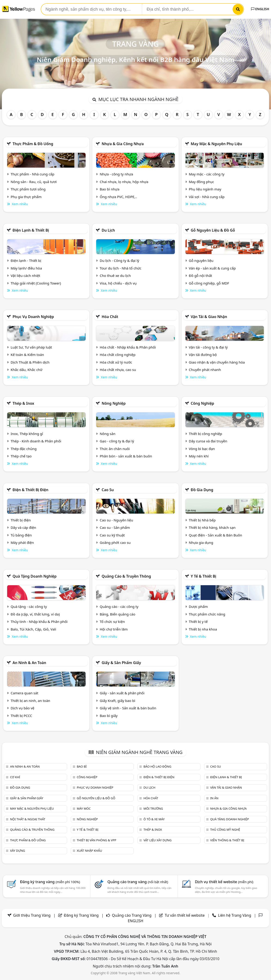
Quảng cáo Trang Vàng (132, 915)
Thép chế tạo (21, 456)
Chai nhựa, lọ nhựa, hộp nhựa (124, 182)
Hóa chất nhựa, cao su (118, 370)
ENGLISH (260, 9)
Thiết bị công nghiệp (205, 434)
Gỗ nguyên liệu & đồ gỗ (213, 230)
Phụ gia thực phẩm (26, 197)
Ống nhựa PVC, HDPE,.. (118, 197)
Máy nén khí (199, 456)
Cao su (108, 490)
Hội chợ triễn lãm (114, 629)
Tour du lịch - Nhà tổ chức (120, 268)
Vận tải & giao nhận (209, 317)
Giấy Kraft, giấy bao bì (117, 701)
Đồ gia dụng (202, 490)
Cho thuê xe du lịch (115, 276)
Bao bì (82, 766)
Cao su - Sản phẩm (115, 527)
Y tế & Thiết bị (203, 576)
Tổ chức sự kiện (112, 622)
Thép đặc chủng (24, 449)
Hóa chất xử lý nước (116, 362)
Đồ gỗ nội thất (200, 276)
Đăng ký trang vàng (50, 882)
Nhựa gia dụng (201, 542)
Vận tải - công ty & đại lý (208, 347)
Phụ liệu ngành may (205, 189)
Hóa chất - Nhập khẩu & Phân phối (128, 347)
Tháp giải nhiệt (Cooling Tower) (36, 283)
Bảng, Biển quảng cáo (117, 614)
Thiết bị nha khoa (203, 629)
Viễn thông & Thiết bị (227, 840)
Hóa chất (110, 317)
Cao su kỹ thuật (112, 535)
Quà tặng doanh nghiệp (34, 576)
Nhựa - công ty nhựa (116, 174)
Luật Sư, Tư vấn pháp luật (31, 347)
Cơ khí (15, 777)
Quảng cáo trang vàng (138, 882)
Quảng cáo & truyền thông (126, 576)
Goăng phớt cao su (115, 542)
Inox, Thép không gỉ (27, 434)
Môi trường (153, 808)
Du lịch (108, 230)
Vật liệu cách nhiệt (25, 276)
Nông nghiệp (114, 403)
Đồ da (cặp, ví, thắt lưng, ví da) (35, 614)
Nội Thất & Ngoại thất (28, 819)
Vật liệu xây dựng (157, 840)
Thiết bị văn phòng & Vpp (97, 840)
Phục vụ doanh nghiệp (33, 317)
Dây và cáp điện (23, 527)
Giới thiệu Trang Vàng (32, 915)
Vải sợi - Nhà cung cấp (207, 197)
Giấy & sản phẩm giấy (121, 663)
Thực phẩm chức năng (207, 614)
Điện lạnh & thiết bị (31, 230)
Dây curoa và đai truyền (208, 441)
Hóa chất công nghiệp (118, 355)
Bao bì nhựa (109, 189)
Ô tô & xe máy (154, 819)
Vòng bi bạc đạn (202, 449)
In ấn (214, 798)
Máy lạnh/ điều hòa (26, 268)
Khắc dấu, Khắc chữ (27, 370)
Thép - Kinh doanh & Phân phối (36, 441)
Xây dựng (17, 851)
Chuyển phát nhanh (205, 370)
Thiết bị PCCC (21, 716)
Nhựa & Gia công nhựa (123, 144)
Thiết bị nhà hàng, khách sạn (212, 527)
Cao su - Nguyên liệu (116, 520)
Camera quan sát (25, 693)
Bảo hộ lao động (157, 766)
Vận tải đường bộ (203, 355)
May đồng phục (201, 182)
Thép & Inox (23, 403)
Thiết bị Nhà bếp (202, 520)
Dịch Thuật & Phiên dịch (30, 362)
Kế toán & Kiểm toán (27, 355)
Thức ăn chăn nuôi (115, 449)
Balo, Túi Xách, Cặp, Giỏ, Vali (33, 629)
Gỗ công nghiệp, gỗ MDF (209, 283)
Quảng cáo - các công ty (119, 606)
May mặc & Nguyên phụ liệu (216, 144)
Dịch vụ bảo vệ (23, 708)
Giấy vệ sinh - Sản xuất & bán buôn (128, 708)
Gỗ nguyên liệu (201, 260)
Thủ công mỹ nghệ (225, 830)
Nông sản (108, 434)
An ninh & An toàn (29, 663)
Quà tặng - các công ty (29, 606)
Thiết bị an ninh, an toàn (30, 701)
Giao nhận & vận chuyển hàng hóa (217, 362)
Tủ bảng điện (21, 535)
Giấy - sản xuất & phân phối (122, 693)
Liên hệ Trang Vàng (234, 915)
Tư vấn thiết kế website (185, 915)
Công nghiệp (202, 403)
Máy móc (84, 808)
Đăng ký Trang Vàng (81, 915)
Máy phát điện (22, 542)
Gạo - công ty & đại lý (117, 441)
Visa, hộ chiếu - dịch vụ (118, 283)
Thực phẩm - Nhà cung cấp (32, 174)
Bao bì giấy (109, 716)
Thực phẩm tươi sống (28, 189)
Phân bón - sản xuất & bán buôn (126, 456)
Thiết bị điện (21, 520)
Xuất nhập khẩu (89, 851)
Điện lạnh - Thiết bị (26, 260)
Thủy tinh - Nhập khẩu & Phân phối (39, 622)
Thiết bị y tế (198, 622)
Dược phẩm (198, 606)
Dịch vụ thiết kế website (224, 882)
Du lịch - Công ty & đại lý (119, 260)
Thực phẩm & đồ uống (33, 144)
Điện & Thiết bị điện (30, 490)
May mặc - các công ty (206, 174)
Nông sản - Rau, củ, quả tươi (34, 182)
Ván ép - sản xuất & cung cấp (212, 268)
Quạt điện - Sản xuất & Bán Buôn (215, 535)
